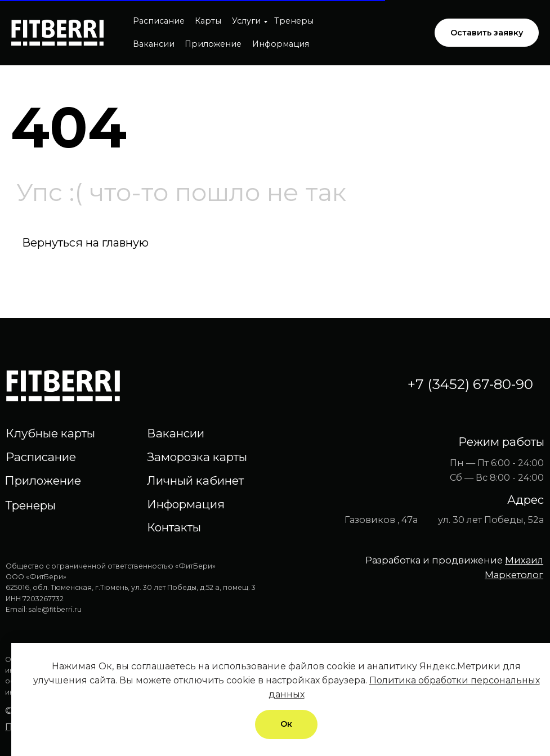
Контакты (174, 527)
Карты (208, 21)
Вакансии (154, 44)
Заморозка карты (197, 457)
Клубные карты (50, 433)
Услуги (246, 21)
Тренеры (294, 21)
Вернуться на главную (85, 243)
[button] (487, 33)
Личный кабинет (195, 480)
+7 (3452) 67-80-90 (470, 384)
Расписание (159, 21)
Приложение (213, 44)
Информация (281, 44)
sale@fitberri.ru (55, 609)
